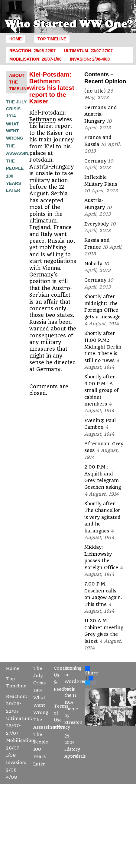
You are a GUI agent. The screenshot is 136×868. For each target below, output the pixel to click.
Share (92, 671)
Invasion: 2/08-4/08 (90, 59)
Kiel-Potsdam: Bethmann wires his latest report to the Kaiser (52, 88)
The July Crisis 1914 (16, 109)
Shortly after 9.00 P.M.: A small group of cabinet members (102, 390)
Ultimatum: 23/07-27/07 (88, 51)
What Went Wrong (15, 131)
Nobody (93, 264)
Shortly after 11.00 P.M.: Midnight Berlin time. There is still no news (103, 347)
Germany (95, 161)
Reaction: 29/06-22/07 (32, 51)
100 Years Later (14, 183)
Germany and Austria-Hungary (101, 114)
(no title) (95, 91)
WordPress (76, 682)
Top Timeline (52, 39)
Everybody (97, 224)
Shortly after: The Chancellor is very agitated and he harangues (102, 517)
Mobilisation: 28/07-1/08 (36, 59)
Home (16, 39)
